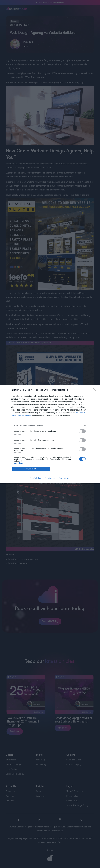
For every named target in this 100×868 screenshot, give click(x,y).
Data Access (50, 478)
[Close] (95, 390)
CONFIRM (31, 469)
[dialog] (50, 434)
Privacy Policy (65, 478)
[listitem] (50, 425)
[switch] (82, 431)
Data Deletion (35, 478)
